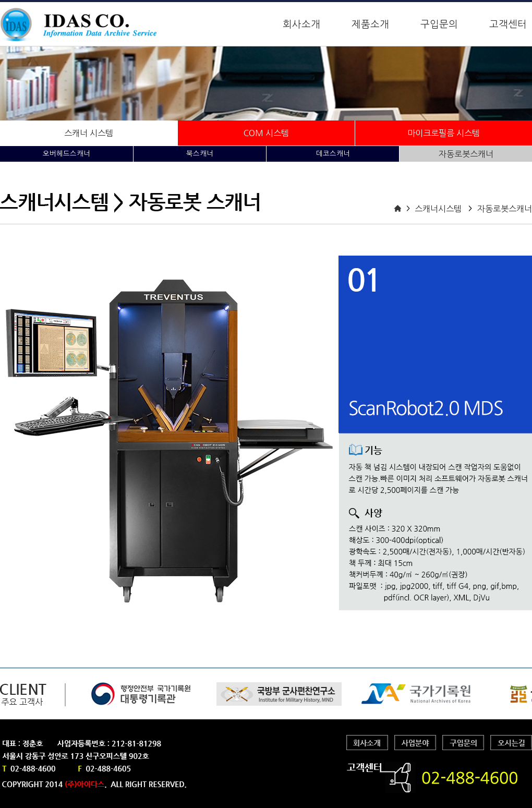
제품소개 (370, 24)
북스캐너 (200, 154)
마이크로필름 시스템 (444, 133)
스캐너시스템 (438, 209)
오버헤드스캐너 (66, 154)
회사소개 (301, 24)
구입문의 (439, 24)
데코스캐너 (333, 154)
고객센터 (508, 24)
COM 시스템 (266, 133)
